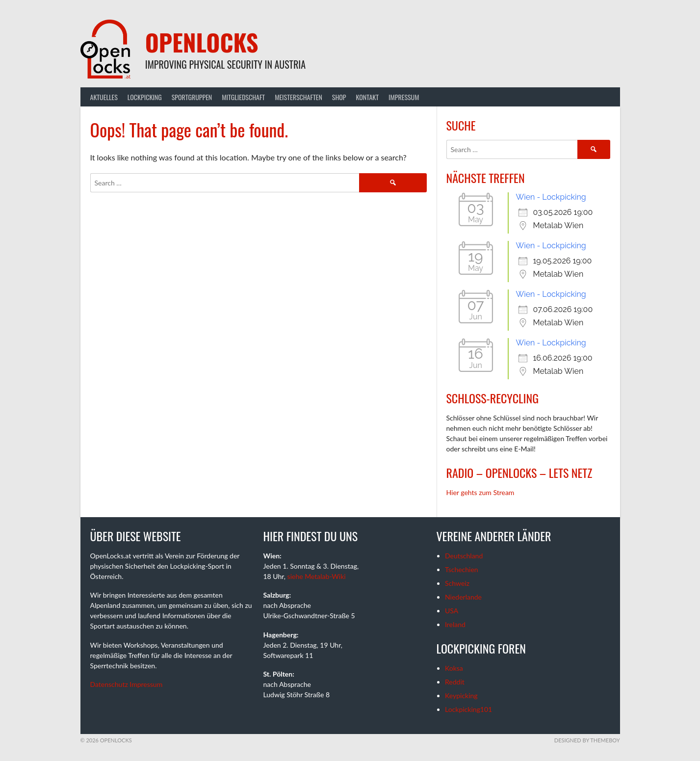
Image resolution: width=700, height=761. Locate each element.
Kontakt (367, 97)
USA (452, 611)
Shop (339, 97)
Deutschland (464, 556)
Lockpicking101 (468, 709)
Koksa (454, 668)
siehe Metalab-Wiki (317, 576)
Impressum (404, 97)
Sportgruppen (192, 97)
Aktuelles (104, 97)
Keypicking (461, 695)
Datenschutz (109, 684)
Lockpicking (145, 97)
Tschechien (462, 569)
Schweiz (457, 583)
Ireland (455, 624)
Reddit (455, 682)
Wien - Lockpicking (551, 197)
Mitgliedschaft (243, 97)
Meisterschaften (298, 97)
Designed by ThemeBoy (587, 740)
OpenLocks (202, 42)
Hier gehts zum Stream (480, 492)
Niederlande (463, 597)
